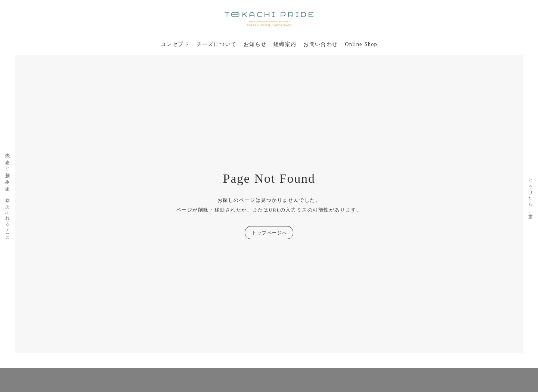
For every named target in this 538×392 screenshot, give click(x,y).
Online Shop (361, 44)
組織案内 (285, 44)
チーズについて (217, 44)
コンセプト (175, 44)
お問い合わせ (321, 44)
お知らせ (255, 44)
